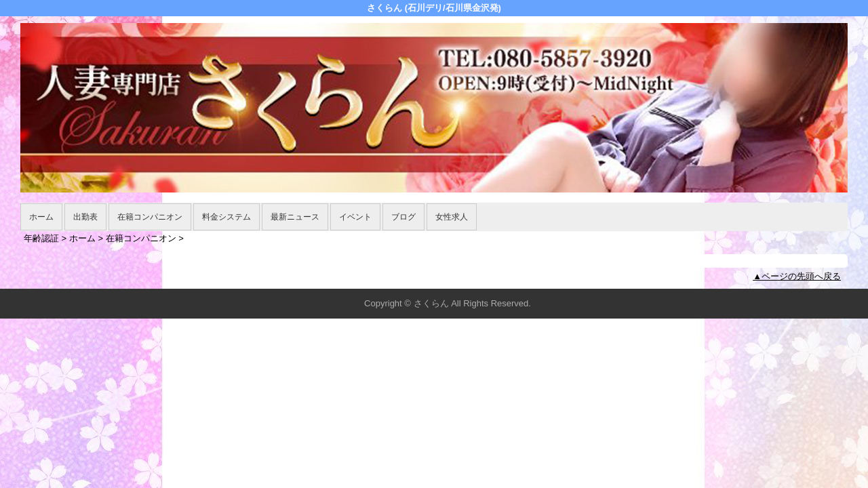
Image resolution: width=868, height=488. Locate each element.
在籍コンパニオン (150, 217)
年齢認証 (41, 238)
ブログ (403, 217)
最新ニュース (295, 217)
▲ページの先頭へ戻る (797, 276)
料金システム (226, 217)
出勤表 (85, 217)
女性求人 (452, 217)
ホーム (41, 217)
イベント (355, 217)
